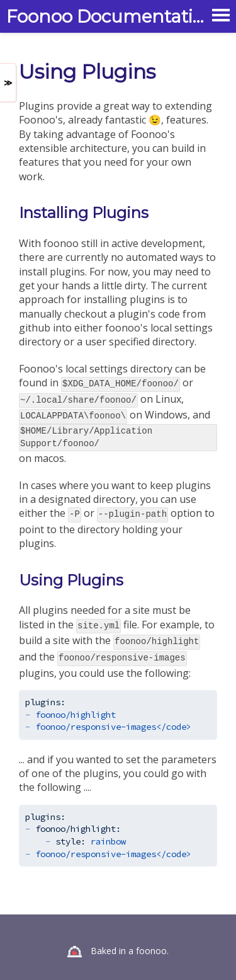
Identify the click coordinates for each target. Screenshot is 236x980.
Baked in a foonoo (129, 942)
